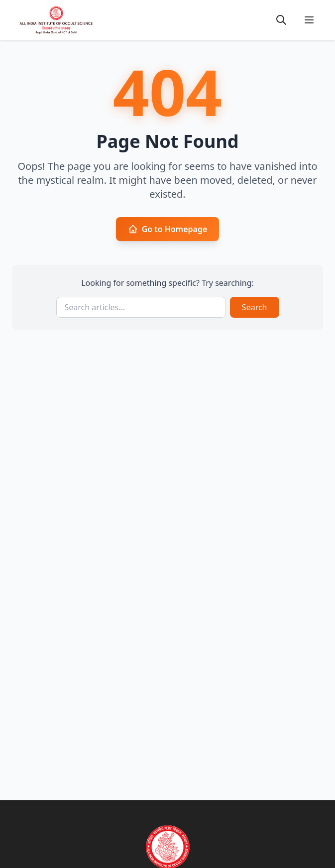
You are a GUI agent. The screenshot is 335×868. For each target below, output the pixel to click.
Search (255, 307)
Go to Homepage (168, 229)
